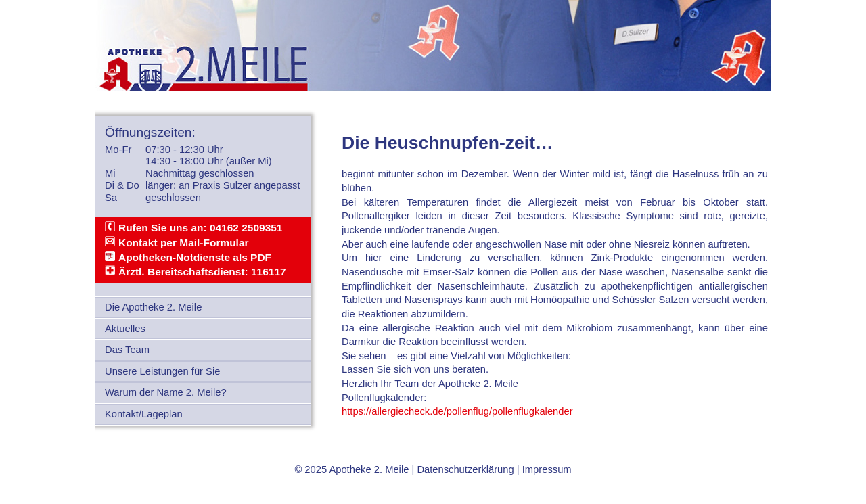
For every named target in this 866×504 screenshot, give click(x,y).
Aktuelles (125, 329)
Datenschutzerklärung (465, 469)
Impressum (547, 469)
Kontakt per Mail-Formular (184, 243)
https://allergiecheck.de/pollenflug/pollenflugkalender (457, 411)
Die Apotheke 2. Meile (153, 307)
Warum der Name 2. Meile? (166, 392)
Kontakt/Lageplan (144, 414)
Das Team (127, 350)
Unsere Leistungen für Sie (162, 371)
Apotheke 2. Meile (369, 469)
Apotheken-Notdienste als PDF (195, 257)
